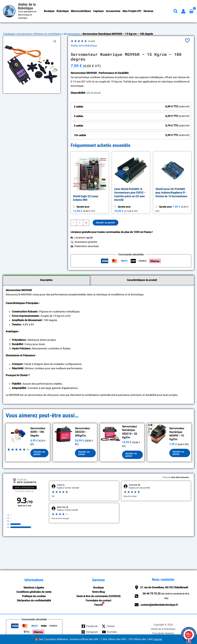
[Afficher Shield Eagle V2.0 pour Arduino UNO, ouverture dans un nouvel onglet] (90, 200)
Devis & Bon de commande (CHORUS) (98, 596)
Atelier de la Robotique (27, 6)
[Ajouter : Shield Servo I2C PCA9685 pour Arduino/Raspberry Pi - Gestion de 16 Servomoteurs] (156, 207)
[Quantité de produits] (80, 223)
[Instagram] (90, 632)
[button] (176, 12)
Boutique (98, 588)
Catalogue (9, 34)
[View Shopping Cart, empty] (191, 11)
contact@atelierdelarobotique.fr (159, 605)
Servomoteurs (72, 34)
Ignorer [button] (158, 639)
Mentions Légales (34, 588)
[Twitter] (108, 626)
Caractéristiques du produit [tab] (142, 280)
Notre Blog (98, 592)
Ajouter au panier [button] (39, 453)
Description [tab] (46, 280)
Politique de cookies (34, 596)
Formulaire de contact (98, 600)
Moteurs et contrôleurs (48, 34)
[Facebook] (90, 626)
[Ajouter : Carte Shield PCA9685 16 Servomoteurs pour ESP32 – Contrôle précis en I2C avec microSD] (115, 207)
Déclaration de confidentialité (34, 600)
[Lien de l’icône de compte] (183, 11)
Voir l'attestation (25, 487)
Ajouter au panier (106, 223)
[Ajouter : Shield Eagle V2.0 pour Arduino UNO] (74, 207)
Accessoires (25, 34)
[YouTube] (109, 632)
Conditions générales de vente (34, 592)
